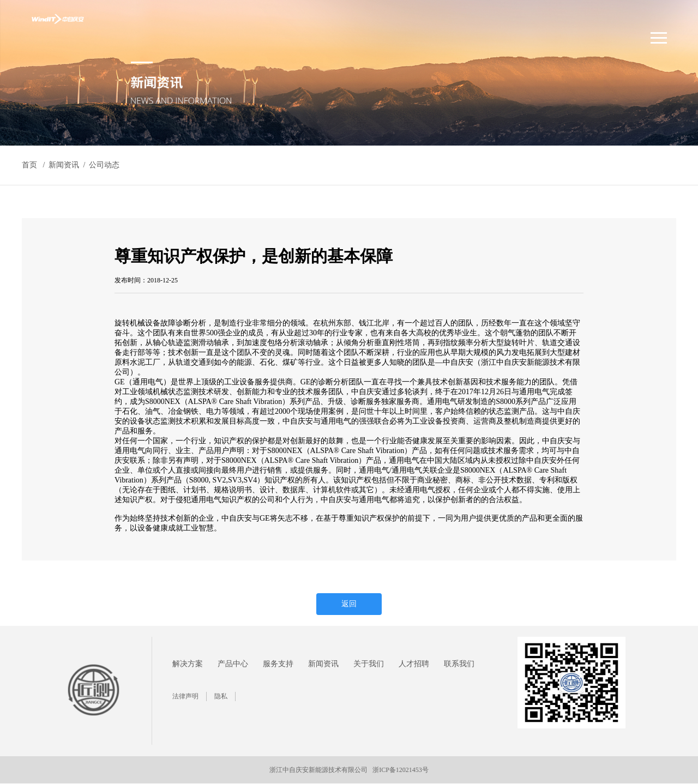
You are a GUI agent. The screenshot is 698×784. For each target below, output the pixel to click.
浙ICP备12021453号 (401, 770)
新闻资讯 (323, 664)
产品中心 (233, 664)
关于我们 (369, 664)
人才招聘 (414, 664)
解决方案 (188, 664)
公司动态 (104, 165)
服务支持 (278, 664)
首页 (29, 165)
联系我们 (459, 664)
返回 (349, 604)
